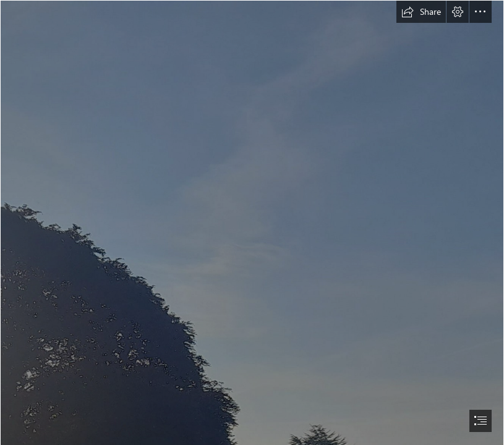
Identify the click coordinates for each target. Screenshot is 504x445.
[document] (252, 222)
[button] (421, 12)
